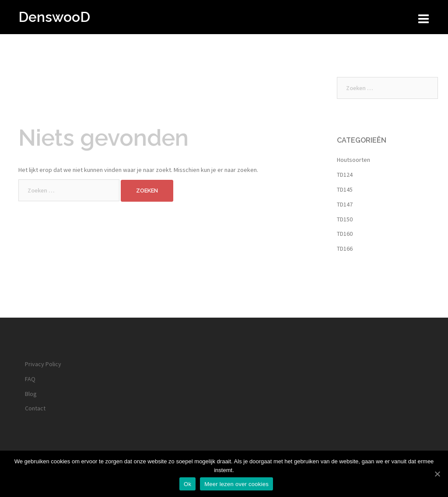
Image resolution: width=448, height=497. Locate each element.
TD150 (345, 219)
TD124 (345, 175)
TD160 (345, 234)
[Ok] (437, 474)
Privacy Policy (43, 364)
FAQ (30, 379)
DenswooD (54, 17)
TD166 (345, 248)
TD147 (345, 204)
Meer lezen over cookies (236, 484)
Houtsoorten (353, 160)
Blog (31, 394)
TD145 (345, 189)
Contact (35, 408)
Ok (187, 484)
